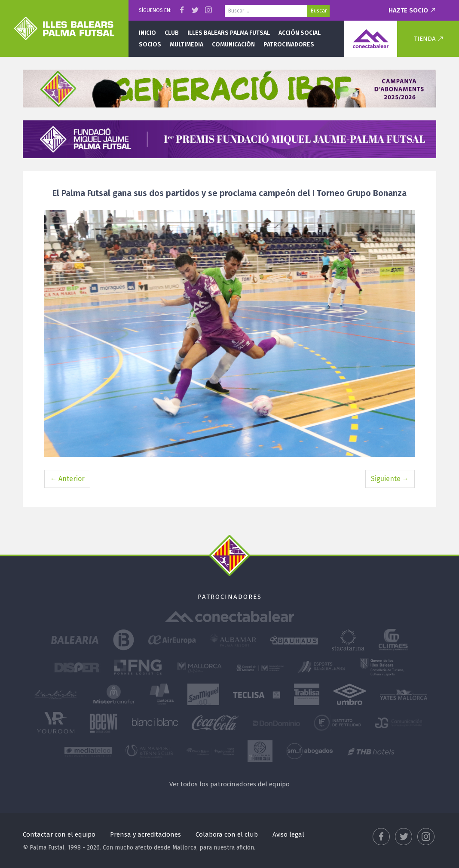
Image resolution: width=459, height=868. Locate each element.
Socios (150, 44)
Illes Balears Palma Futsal (229, 33)
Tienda (425, 39)
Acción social (300, 33)
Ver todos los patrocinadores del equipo (229, 784)
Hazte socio (408, 10)
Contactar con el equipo (59, 834)
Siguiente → (390, 479)
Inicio (147, 33)
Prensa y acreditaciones (145, 834)
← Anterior (67, 479)
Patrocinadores (289, 44)
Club (172, 33)
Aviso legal (288, 834)
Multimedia (187, 44)
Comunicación (233, 44)
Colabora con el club (227, 834)
